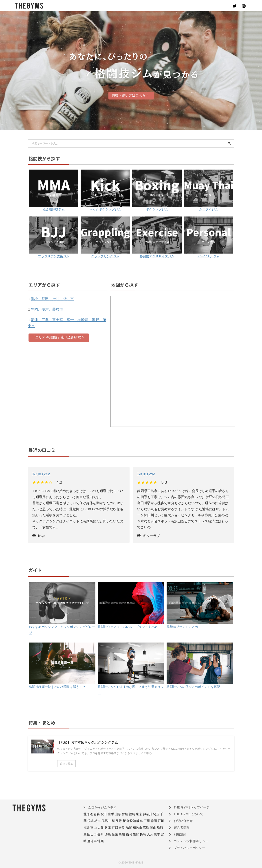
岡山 (126, 828)
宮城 (119, 815)
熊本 (120, 834)
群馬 (92, 821)
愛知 (117, 821)
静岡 (135, 821)
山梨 (98, 821)
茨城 (159, 815)
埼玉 (147, 815)
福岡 (96, 834)
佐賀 (102, 834)
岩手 (107, 815)
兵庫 (86, 828)
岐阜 (123, 821)
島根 (138, 828)
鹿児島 (134, 834)
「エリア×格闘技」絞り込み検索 (58, 337)
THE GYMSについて (186, 815)
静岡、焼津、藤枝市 (46, 309)
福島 (126, 815)
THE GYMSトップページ (189, 808)
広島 (119, 828)
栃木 (86, 821)
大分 (114, 834)
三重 (129, 821)
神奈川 (139, 815)
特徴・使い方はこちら (130, 95)
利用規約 (179, 834)
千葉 (153, 815)
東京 (132, 815)
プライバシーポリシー (187, 847)
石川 (141, 821)
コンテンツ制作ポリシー (189, 841)
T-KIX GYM (41, 474)
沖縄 (141, 834)
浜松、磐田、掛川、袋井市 (51, 299)
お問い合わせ (182, 821)
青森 (95, 815)
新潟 (111, 821)
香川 (150, 828)
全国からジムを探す (100, 808)
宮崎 (126, 834)
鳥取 (132, 828)
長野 (105, 821)
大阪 (160, 821)
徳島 (156, 828)
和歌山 (112, 828)
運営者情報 (181, 828)
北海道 (88, 815)
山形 (113, 815)
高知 (90, 834)
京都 (92, 828)
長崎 (108, 834)
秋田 (101, 815)
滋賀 (105, 828)
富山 (154, 821)
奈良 (98, 828)
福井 (148, 821)
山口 (144, 828)
